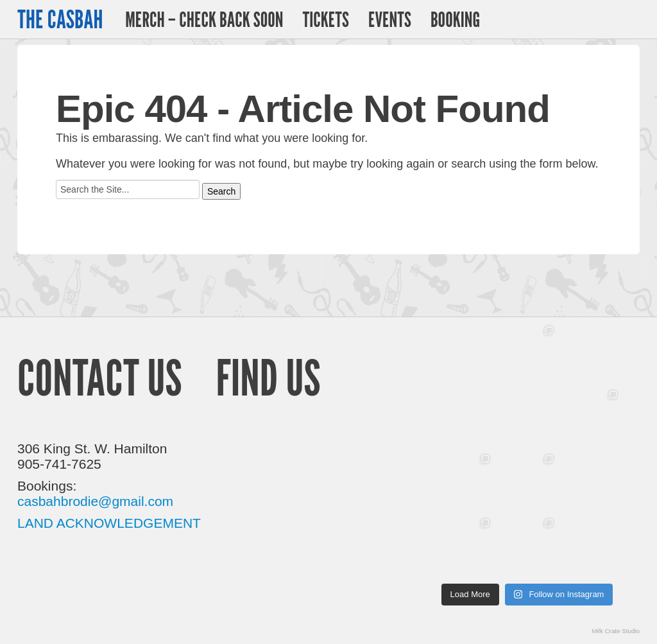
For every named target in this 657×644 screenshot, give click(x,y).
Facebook (629, 20)
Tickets (325, 19)
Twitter (597, 19)
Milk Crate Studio (616, 631)
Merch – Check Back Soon (204, 19)
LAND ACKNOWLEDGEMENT (109, 523)
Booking (455, 19)
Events (390, 19)
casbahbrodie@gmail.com (95, 501)
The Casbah (60, 19)
